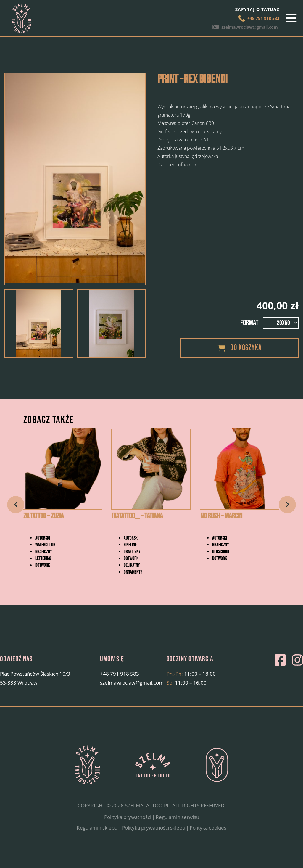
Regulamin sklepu (97, 844)
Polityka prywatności (128, 833)
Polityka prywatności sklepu (154, 844)
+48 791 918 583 (263, 18)
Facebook (280, 676)
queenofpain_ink (182, 165)
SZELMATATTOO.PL (147, 822)
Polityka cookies (208, 844)
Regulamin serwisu (177, 833)
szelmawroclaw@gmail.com (251, 27)
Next (287, 513)
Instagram (297, 676)
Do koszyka (246, 348)
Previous (16, 513)
